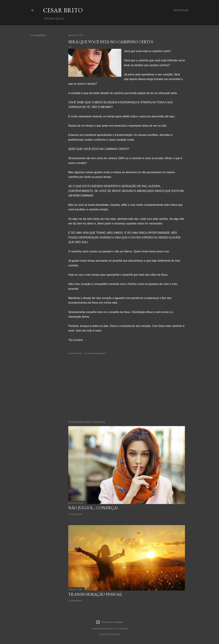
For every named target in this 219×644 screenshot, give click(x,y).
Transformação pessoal (95, 594)
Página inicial (54, 19)
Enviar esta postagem (95, 353)
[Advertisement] (127, 388)
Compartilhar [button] (38, 35)
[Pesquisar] (181, 10)
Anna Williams (120, 628)
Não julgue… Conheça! (93, 508)
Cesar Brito (63, 10)
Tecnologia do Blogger (110, 622)
